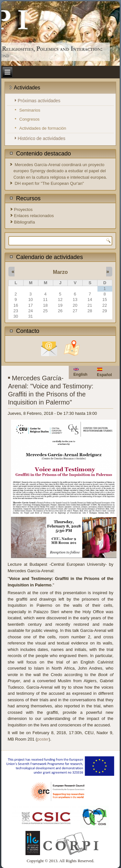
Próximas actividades (39, 101)
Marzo (60, 272)
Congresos (30, 119)
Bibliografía (24, 222)
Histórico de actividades (42, 138)
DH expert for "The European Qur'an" (49, 183)
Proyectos (23, 210)
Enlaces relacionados (34, 216)
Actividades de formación (43, 128)
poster (43, 739)
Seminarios (30, 110)
